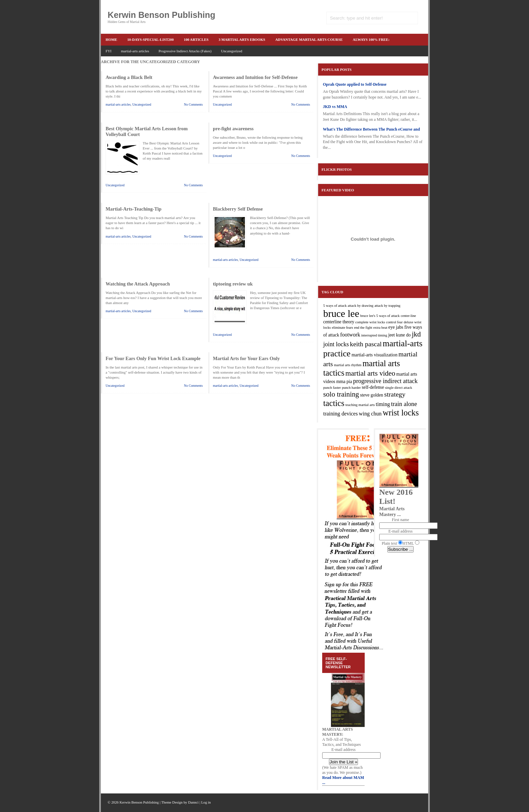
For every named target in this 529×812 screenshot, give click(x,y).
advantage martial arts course (309, 39)
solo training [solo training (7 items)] (341, 394)
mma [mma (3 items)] (341, 382)
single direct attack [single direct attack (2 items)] (398, 388)
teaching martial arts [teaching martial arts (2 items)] (360, 405)
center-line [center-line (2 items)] (408, 316)
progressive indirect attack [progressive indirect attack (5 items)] (385, 381)
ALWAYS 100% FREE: (371, 39)
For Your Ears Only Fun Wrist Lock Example (153, 358)
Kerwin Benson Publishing (161, 15)
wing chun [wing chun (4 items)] (370, 414)
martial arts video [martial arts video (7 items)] (370, 373)
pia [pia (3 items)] (349, 382)
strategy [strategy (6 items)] (395, 394)
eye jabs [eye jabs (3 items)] (396, 327)
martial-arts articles (135, 51)
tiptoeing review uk (233, 284)
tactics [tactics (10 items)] (334, 403)
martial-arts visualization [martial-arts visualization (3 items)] (374, 355)
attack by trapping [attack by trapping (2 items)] (387, 306)
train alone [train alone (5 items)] (404, 404)
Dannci (193, 802)
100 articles (196, 39)
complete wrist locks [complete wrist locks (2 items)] (370, 322)
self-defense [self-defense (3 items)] (373, 387)
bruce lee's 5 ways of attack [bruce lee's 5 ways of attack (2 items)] (380, 316)
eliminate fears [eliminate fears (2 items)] (343, 328)
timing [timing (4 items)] (383, 404)
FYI (108, 51)
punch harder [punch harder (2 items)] (351, 388)
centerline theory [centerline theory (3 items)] (339, 322)
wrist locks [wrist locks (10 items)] (401, 413)
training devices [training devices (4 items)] (341, 414)
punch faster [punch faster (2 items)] (332, 388)
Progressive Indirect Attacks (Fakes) (185, 51)
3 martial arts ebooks (242, 39)
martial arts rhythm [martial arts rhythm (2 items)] (348, 365)
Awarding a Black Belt (129, 77)
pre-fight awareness (233, 129)
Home (111, 39)
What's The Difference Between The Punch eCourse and (371, 129)
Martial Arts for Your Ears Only (246, 358)
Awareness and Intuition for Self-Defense (255, 77)
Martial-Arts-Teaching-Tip (133, 209)
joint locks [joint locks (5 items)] (336, 344)
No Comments (193, 104)
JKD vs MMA (335, 107)
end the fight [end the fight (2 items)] (363, 328)
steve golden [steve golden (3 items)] (372, 395)
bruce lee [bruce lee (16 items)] (341, 314)
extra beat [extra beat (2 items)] (380, 328)
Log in (206, 802)
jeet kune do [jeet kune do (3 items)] (400, 335)
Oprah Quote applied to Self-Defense (355, 84)
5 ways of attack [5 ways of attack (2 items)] (335, 306)
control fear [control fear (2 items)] (394, 322)
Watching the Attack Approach (138, 284)
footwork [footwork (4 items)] (350, 335)
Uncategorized (232, 51)
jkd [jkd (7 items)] (416, 334)
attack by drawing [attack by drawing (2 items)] (361, 306)
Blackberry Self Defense (238, 209)
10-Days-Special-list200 (150, 39)
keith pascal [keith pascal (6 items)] (366, 344)
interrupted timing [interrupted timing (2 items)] (374, 335)
